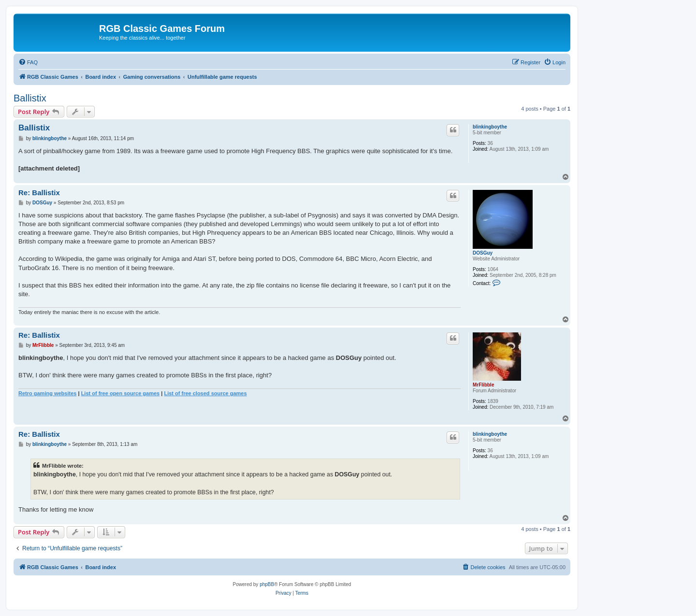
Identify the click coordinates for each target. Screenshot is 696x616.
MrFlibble (483, 385)
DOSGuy (483, 253)
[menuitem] (28, 62)
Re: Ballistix (39, 193)
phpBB (267, 584)
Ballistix (30, 98)
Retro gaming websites (47, 393)
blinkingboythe (490, 127)
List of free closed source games (205, 393)
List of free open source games (121, 393)
